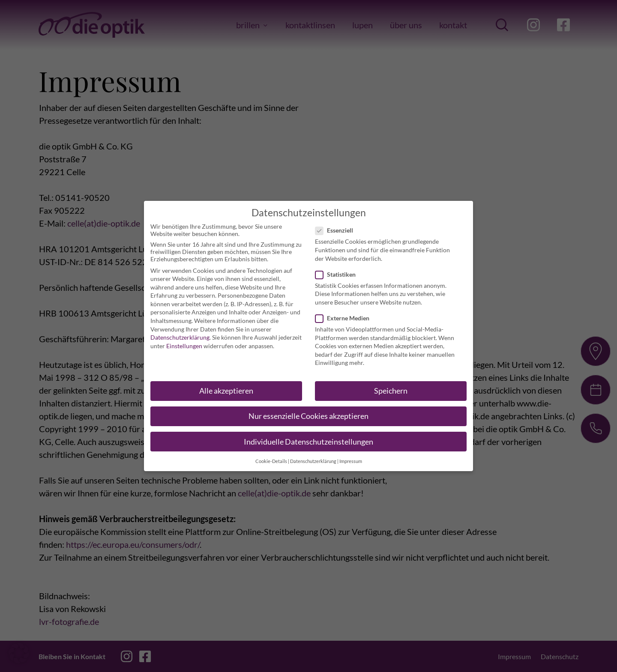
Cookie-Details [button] (271, 458)
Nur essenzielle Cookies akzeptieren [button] (308, 414)
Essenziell (337, 228)
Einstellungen (184, 343)
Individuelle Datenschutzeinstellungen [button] (308, 439)
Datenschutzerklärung (180, 335)
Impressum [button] (351, 458)
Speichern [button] (391, 388)
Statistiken (338, 271)
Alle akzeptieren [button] (226, 388)
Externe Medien (345, 315)
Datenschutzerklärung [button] (313, 458)
